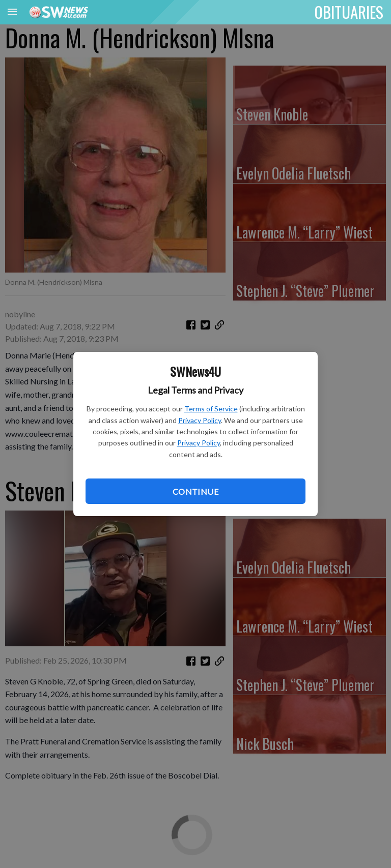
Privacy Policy (200, 420)
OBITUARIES (349, 12)
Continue (195, 491)
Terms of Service (211, 409)
